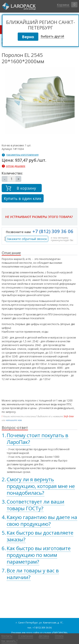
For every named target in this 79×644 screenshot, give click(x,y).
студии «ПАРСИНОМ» (55, 633)
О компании (26, 636)
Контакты (7, 636)
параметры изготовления (22, 155)
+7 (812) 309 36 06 (53, 231)
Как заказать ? (9, 641)
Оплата (59, 636)
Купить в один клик (23, 198)
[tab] (39, 439)
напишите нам (14, 420)
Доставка (44, 636)
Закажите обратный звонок (27, 239)
